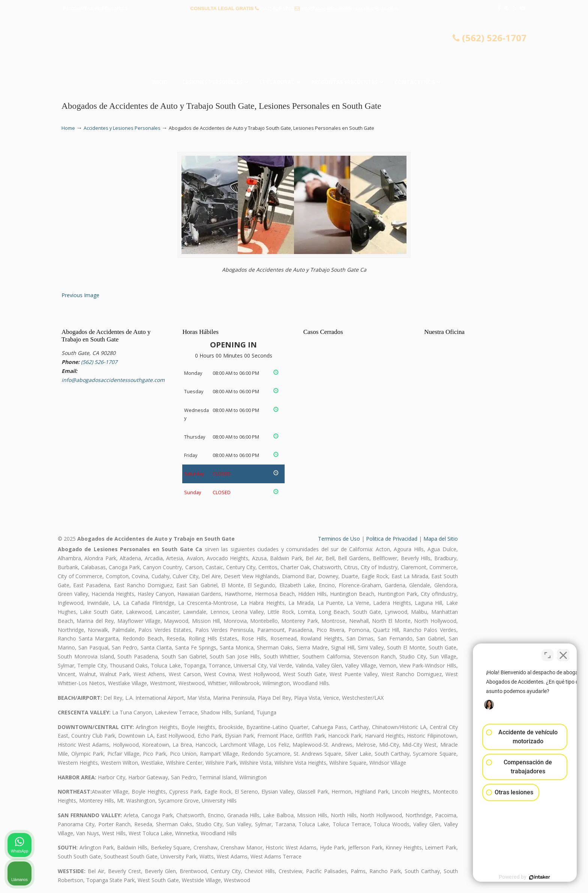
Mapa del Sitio (441, 539)
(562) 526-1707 (277, 8)
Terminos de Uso (339, 539)
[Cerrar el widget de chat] (563, 653)
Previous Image (80, 295)
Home (68, 128)
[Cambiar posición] (547, 653)
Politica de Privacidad (392, 539)
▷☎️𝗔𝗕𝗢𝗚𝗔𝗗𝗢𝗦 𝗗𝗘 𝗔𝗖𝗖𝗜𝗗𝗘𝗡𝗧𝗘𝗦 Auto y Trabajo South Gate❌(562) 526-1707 (294, 47)
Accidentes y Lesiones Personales (122, 128)
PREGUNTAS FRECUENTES (96, 8)
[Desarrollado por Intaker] (524, 877)
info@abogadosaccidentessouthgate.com (349, 8)
